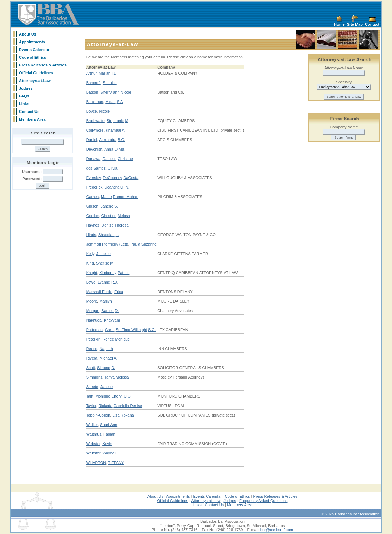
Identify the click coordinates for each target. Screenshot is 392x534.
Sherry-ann (110, 92)
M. (112, 263)
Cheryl (117, 396)
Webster (93, 444)
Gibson (92, 206)
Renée (108, 339)
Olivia (113, 168)
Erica (119, 292)
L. (117, 235)
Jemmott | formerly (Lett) (107, 244)
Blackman (95, 102)
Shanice (110, 83)
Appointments (32, 42)
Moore (92, 301)
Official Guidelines (36, 73)
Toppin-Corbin (98, 415)
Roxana (127, 415)
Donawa (93, 159)
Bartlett (108, 311)
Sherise (103, 263)
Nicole (126, 92)
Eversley (93, 178)
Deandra (112, 187)
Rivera (92, 358)
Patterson (94, 330)
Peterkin (93, 339)
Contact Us (29, 112)
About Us (28, 34)
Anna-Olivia (114, 149)
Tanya (110, 377)
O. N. (125, 187)
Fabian (109, 434)
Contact (372, 24)
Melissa (122, 377)
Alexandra (108, 140)
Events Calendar (34, 50)
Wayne (108, 453)
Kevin (107, 444)
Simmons (94, 377)
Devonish (94, 149)
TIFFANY (116, 463)
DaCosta (131, 178)
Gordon (93, 216)
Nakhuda (94, 320)
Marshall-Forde (99, 292)
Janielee (104, 254)
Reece (92, 349)
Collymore (95, 130)
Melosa (124, 216)
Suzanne (149, 244)
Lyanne (104, 282)
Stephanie (115, 121)
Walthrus (94, 434)
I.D (114, 73)
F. (117, 453)
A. (124, 130)
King (90, 263)
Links (24, 104)
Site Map (355, 24)
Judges (26, 88)
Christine (125, 159)
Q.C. (128, 396)
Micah (110, 102)
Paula (135, 244)
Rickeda (106, 406)
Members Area (32, 119)
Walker (92, 425)
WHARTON (96, 463)
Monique (122, 339)
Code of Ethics (33, 57)
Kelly (90, 254)
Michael (106, 358)
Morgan (93, 311)
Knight (92, 273)
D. (117, 311)
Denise (107, 225)
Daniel (92, 140)
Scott (91, 368)
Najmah (106, 349)
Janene (107, 206)
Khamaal (113, 130)
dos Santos (96, 168)
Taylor (91, 406)
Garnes (93, 197)
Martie (106, 197)
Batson (92, 92)
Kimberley (108, 273)
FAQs (24, 96)
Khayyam (112, 320)
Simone (104, 368)
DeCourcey (112, 178)
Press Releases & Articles (43, 65)
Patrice (124, 273)
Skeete (92, 387)
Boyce (92, 111)
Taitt (90, 396)
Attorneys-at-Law (35, 81)
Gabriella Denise (128, 406)
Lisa (116, 415)
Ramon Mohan (126, 197)
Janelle (106, 387)
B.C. (121, 140)
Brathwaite (95, 121)
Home (339, 24)
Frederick (94, 187)
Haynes (93, 225)
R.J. (115, 282)
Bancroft (93, 83)
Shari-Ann (109, 425)
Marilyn (105, 301)
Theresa (121, 225)
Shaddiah (106, 235)
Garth (110, 330)
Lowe (91, 282)
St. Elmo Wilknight (131, 330)
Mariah (105, 73)
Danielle (109, 159)
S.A (120, 102)
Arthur (91, 73)
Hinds (91, 235)
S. (116, 206)
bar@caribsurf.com (277, 530)
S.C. (152, 330)
